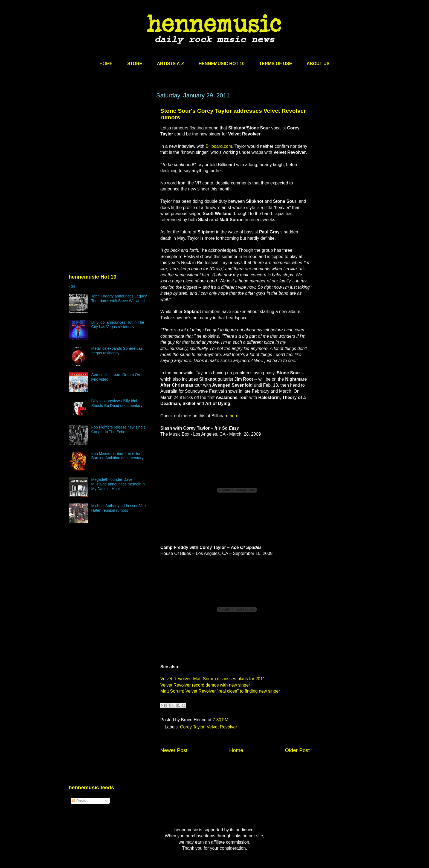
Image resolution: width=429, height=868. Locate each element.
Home (236, 750)
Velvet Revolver (222, 727)
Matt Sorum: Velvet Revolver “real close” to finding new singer (220, 691)
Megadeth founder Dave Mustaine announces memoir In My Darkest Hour (118, 484)
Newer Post (174, 750)
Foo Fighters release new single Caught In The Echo (118, 429)
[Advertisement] (110, 144)
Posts (79, 801)
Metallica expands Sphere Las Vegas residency (117, 351)
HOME (106, 64)
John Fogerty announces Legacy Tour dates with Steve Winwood (119, 298)
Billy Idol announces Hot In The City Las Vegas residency (118, 325)
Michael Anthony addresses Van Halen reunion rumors (119, 508)
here (234, 416)
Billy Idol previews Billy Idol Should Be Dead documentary (117, 403)
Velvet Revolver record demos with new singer (205, 685)
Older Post (297, 750)
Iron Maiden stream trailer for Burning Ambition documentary (118, 456)
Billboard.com (219, 146)
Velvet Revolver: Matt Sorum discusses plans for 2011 (213, 679)
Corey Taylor (192, 727)
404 (72, 287)
